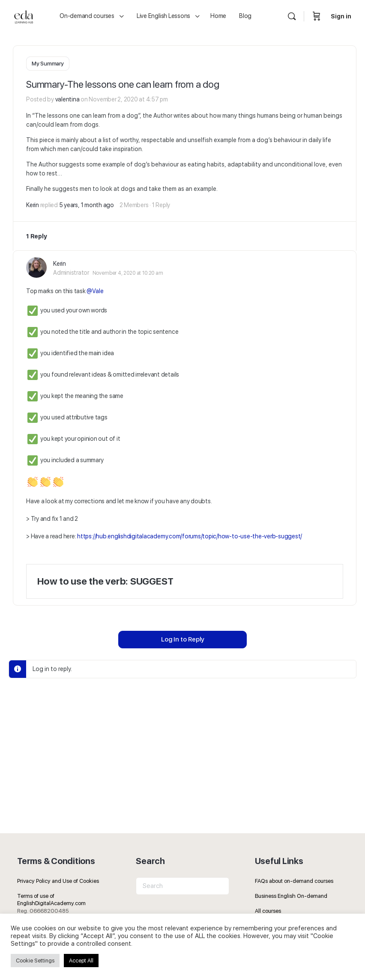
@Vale (95, 291)
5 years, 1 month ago (87, 205)
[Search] (292, 16)
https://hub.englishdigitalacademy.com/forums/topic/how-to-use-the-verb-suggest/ (190, 536)
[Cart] (317, 16)
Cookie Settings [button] (35, 961)
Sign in (341, 16)
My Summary (48, 64)
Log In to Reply (183, 639)
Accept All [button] (81, 961)
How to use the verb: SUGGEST (105, 581)
